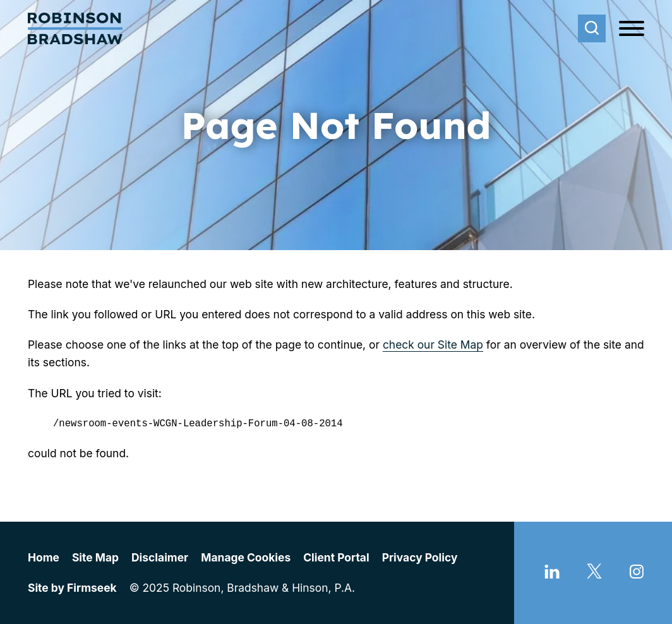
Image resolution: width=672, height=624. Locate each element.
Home (44, 557)
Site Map (95, 557)
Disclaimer (160, 557)
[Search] (592, 28)
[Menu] (632, 29)
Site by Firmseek (72, 588)
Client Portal (336, 557)
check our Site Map (433, 345)
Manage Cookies (246, 557)
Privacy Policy (420, 557)
